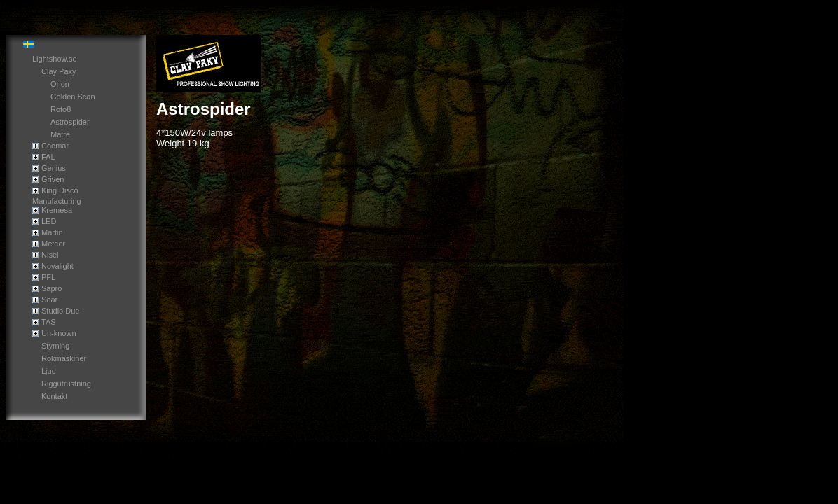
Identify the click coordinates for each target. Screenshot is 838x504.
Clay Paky (59, 71)
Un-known (59, 333)
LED (49, 221)
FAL (48, 157)
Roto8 (61, 109)
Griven (53, 179)
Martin (52, 232)
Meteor (53, 244)
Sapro (51, 288)
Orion (60, 84)
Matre (60, 134)
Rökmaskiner (64, 358)
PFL (48, 277)
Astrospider (70, 122)
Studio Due (60, 311)
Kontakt (54, 396)
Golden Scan (73, 97)
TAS (49, 322)
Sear (49, 300)
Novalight (57, 266)
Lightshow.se (55, 59)
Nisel (50, 255)
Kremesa (57, 210)
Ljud (49, 371)
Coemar (55, 146)
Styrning (55, 346)
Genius (54, 168)
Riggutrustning (66, 384)
